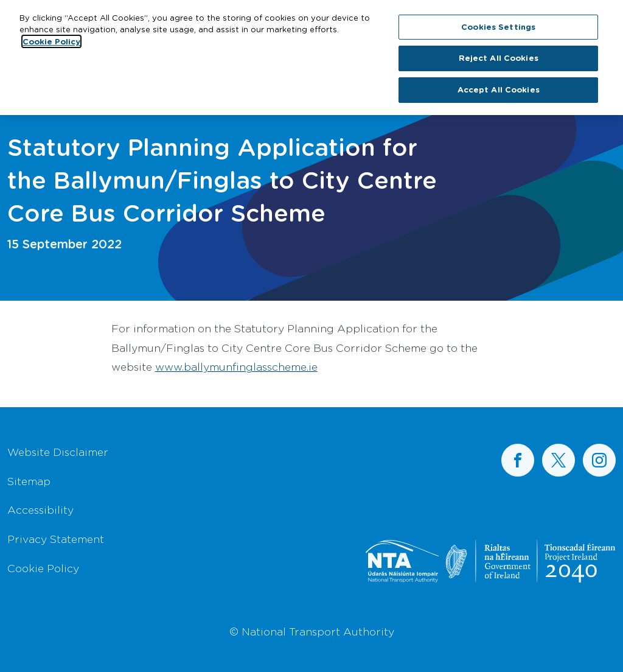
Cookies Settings (498, 24)
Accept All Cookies (499, 87)
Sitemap (29, 481)
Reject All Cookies (499, 55)
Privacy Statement (56, 539)
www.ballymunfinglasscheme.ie (236, 366)
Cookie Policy (43, 568)
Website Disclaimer (58, 452)
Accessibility (40, 509)
